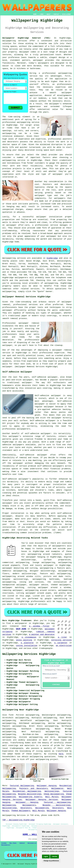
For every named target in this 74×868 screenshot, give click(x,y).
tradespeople (46, 648)
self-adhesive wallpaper (38, 434)
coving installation (27, 646)
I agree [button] (46, 856)
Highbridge (52, 258)
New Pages (13, 843)
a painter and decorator (42, 634)
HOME (35, 14)
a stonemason (29, 637)
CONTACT (56, 14)
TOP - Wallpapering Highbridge (18, 820)
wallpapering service (14, 160)
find (11, 715)
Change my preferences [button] (51, 861)
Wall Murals (52, 797)
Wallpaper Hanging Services (42, 800)
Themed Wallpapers (21, 811)
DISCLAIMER (66, 14)
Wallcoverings (52, 791)
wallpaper (7, 310)
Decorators (26, 808)
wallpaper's (55, 104)
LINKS (41, 14)
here (61, 754)
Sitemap (4, 843)
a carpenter (61, 643)
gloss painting (24, 640)
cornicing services (61, 640)
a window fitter (39, 626)
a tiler (62, 637)
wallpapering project (47, 759)
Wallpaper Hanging (47, 786)
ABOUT (49, 14)
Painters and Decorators (34, 788)
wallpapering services (15, 41)
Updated (22, 843)
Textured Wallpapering (22, 786)
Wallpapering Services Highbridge (29, 654)
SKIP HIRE (21, 629)
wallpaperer (21, 623)
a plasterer (27, 643)
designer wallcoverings (42, 571)
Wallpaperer (57, 788)
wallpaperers (22, 278)
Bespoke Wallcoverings (30, 794)
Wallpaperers (29, 805)
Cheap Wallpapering (54, 794)
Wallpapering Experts (31, 797)
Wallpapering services (14, 258)
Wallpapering (9, 805)
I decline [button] (54, 856)
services (42, 604)
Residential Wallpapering (27, 791)
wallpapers (60, 198)
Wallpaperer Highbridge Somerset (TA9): (27, 38)
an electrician (64, 646)
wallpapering (9, 133)
